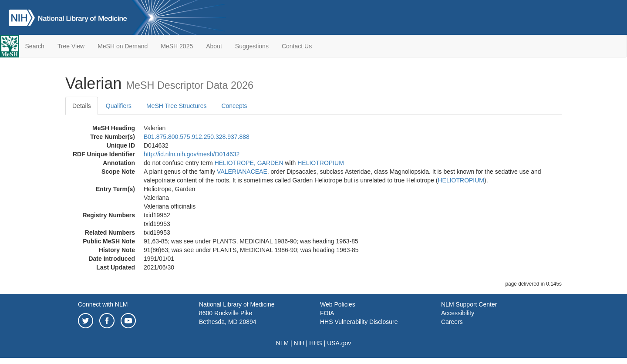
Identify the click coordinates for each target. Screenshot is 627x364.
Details (82, 106)
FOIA (327, 313)
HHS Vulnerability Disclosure (359, 322)
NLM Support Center (469, 304)
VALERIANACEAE (242, 172)
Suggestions (252, 46)
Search (35, 46)
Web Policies (338, 304)
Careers (452, 322)
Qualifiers (119, 106)
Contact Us (297, 46)
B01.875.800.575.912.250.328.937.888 (197, 137)
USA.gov (339, 343)
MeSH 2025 (177, 46)
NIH (299, 343)
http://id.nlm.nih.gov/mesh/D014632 (192, 154)
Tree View (71, 46)
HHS (316, 343)
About (214, 46)
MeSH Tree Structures (177, 106)
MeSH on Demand (123, 46)
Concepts (234, 106)
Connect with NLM (103, 304)
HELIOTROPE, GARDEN (249, 163)
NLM (283, 343)
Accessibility (458, 313)
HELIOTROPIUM (321, 163)
